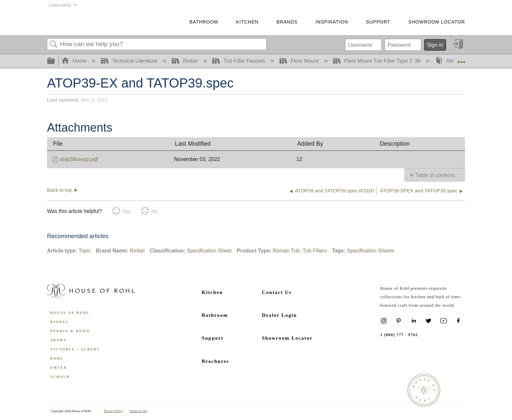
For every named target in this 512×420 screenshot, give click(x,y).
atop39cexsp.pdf (79, 159)
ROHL (57, 358)
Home (75, 61)
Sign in (435, 45)
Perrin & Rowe (70, 331)
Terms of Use (138, 411)
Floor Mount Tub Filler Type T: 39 (377, 61)
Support (378, 22)
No (154, 211)
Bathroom (204, 22)
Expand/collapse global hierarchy (55, 61)
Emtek (59, 368)
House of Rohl (70, 313)
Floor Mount (300, 61)
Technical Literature (130, 61)
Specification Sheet (209, 251)
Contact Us (277, 292)
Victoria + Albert (75, 349)
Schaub (60, 377)
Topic (84, 251)
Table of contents (435, 175)
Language (60, 5)
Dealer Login (279, 315)
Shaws (58, 340)
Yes (126, 211)
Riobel (185, 61)
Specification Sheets (370, 251)
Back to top (59, 190)
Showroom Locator (437, 22)
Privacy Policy (113, 411)
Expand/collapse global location (461, 59)
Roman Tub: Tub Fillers (300, 251)
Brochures (216, 361)
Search (54, 44)
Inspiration (332, 22)
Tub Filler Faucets (239, 61)
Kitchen (247, 22)
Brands (287, 22)
